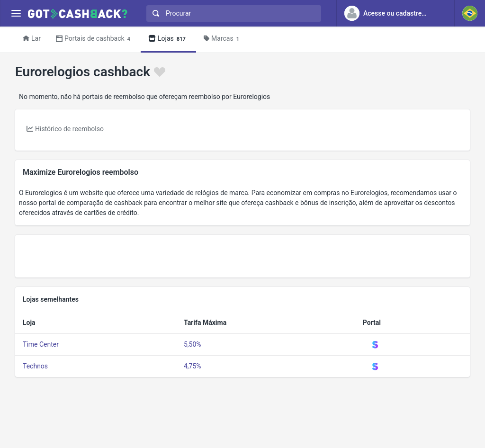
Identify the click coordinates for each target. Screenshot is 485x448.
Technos (35, 366)
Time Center (41, 344)
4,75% (193, 366)
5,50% (193, 344)
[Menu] (16, 13)
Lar (32, 38)
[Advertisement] (242, 256)
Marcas (223, 39)
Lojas (168, 39)
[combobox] (232, 13)
